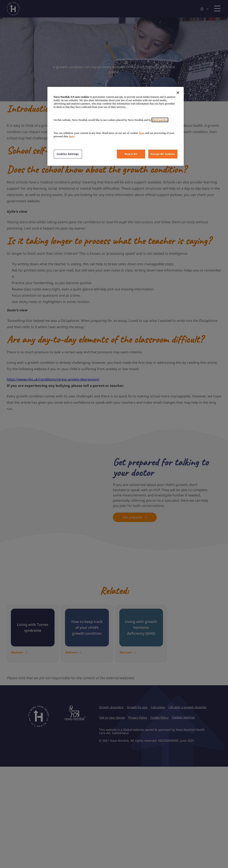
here (142, 133)
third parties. (160, 120)
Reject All (131, 154)
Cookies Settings (68, 154)
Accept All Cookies (163, 154)
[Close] (178, 93)
